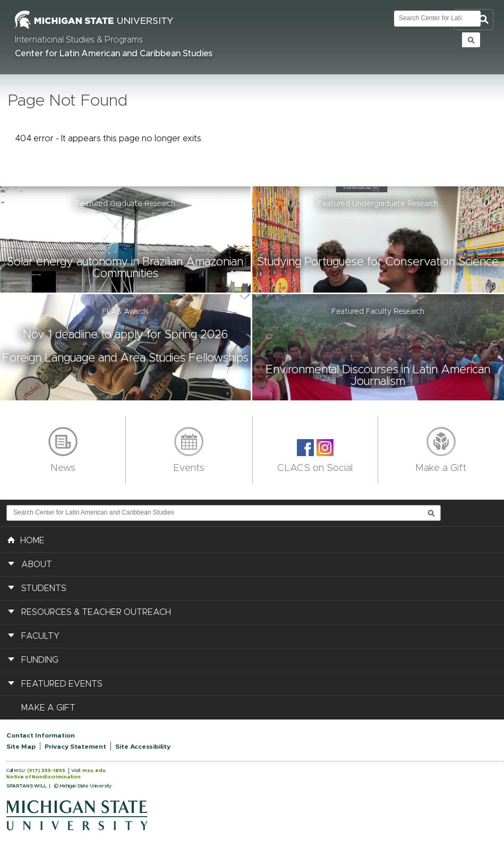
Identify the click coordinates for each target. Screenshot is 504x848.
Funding (40, 660)
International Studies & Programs (79, 40)
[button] (126, 239)
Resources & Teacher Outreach (96, 612)
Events (189, 468)
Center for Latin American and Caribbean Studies (114, 54)
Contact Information (41, 735)
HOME (26, 539)
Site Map (21, 747)
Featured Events (62, 684)
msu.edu (94, 771)
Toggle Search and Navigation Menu (473, 20)
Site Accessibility (143, 747)
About (37, 564)
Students (44, 588)
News (63, 468)
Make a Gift (441, 468)
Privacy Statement (75, 747)
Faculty (40, 636)
